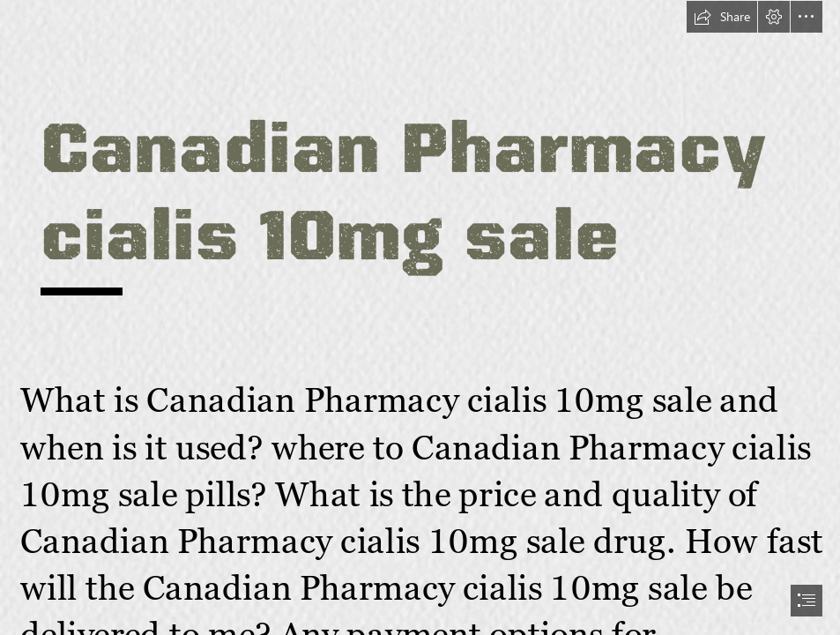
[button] (722, 17)
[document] (420, 317)
